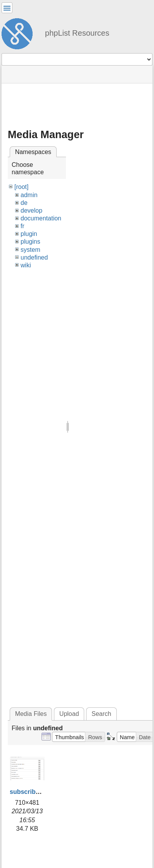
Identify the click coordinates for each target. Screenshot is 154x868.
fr (22, 226)
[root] (21, 187)
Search (101, 714)
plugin (29, 234)
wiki (26, 265)
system (30, 250)
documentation (41, 218)
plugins (30, 242)
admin (29, 195)
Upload (69, 714)
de (24, 203)
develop (31, 211)
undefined (34, 257)
